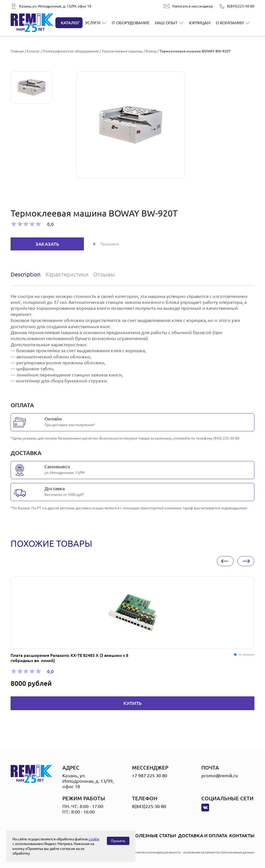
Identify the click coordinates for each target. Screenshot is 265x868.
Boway (151, 51)
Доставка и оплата (203, 835)
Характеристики (67, 274)
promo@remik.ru (220, 775)
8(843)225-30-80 (241, 6)
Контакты (242, 835)
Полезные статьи (154, 835)
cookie (94, 839)
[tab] (27, 274)
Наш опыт (166, 23)
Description (26, 274)
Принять (118, 841)
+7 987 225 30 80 (150, 775)
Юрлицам (200, 23)
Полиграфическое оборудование (71, 51)
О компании (230, 23)
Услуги (93, 23)
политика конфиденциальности (157, 853)
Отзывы (104, 274)
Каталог (70, 23)
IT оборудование (131, 23)
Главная (17, 51)
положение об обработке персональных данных (219, 853)
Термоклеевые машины (122, 51)
